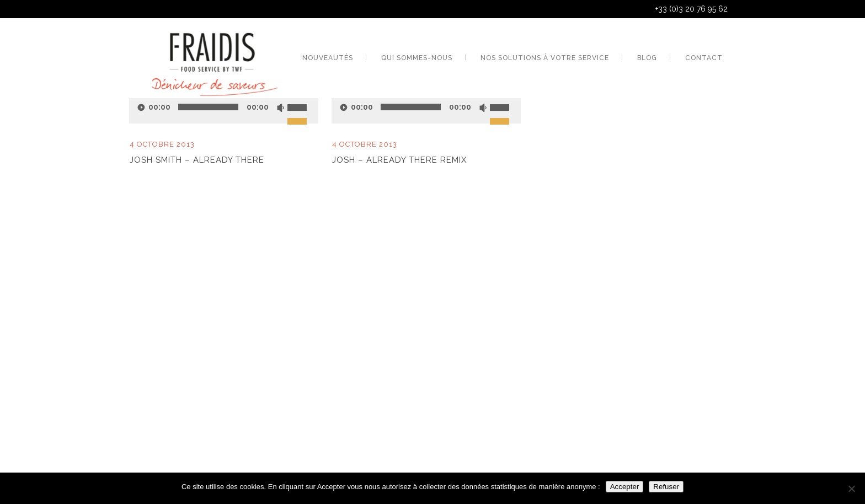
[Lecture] (344, 107)
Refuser (666, 487)
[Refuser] (851, 489)
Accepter (625, 487)
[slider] (303, 100)
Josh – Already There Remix (399, 160)
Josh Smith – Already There (197, 160)
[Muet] (280, 108)
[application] (224, 107)
